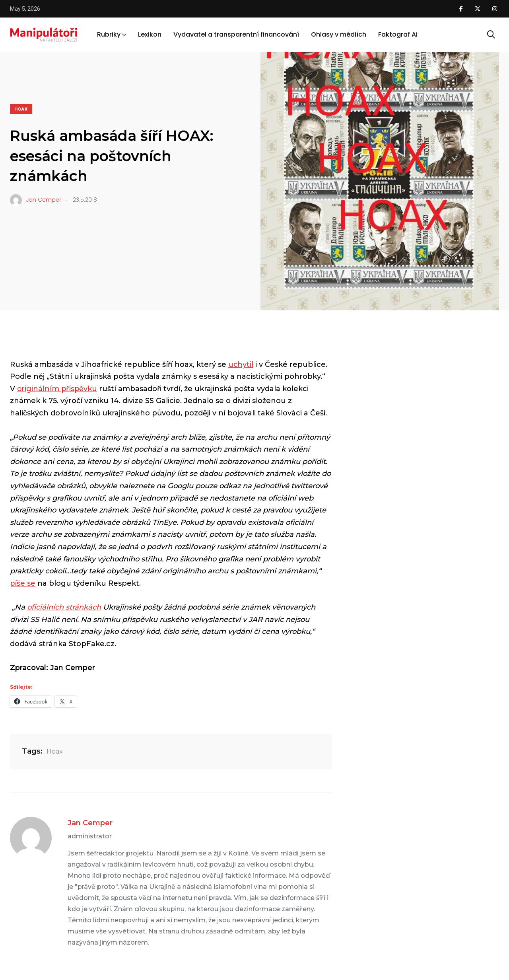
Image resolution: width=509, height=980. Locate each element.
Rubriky (109, 35)
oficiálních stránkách (64, 607)
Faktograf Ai (398, 35)
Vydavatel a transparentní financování (236, 35)
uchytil (241, 364)
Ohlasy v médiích (339, 35)
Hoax (21, 109)
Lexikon (150, 35)
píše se (23, 583)
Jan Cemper (90, 823)
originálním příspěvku (58, 389)
